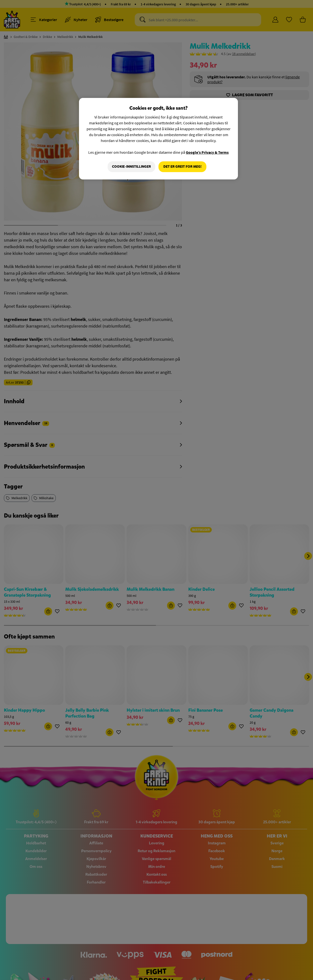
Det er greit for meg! (182, 167)
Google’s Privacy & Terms (207, 152)
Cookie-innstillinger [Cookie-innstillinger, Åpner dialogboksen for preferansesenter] (131, 167)
